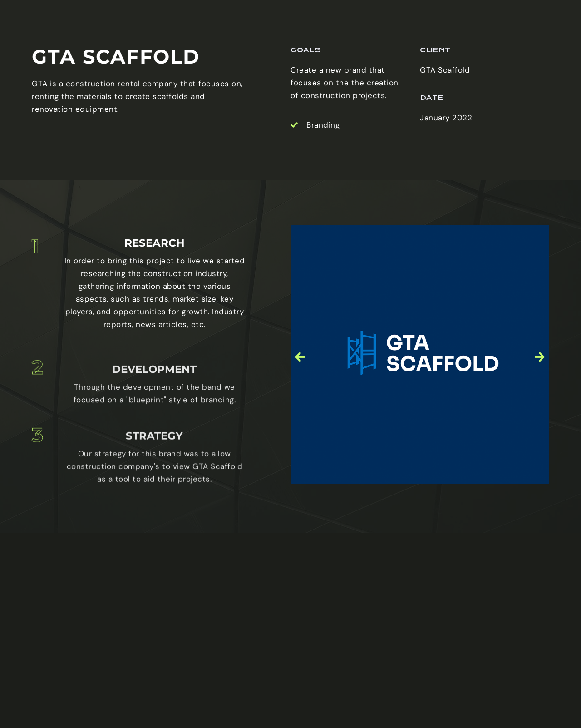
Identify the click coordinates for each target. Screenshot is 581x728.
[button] (300, 394)
